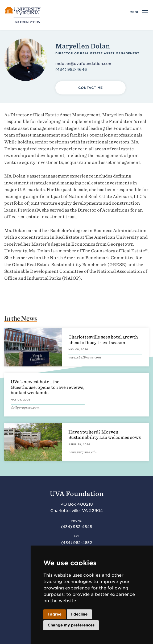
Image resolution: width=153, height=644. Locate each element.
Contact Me (90, 88)
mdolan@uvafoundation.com (84, 64)
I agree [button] (55, 614)
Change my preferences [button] (71, 625)
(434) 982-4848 (76, 527)
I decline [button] (79, 614)
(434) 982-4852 (77, 543)
